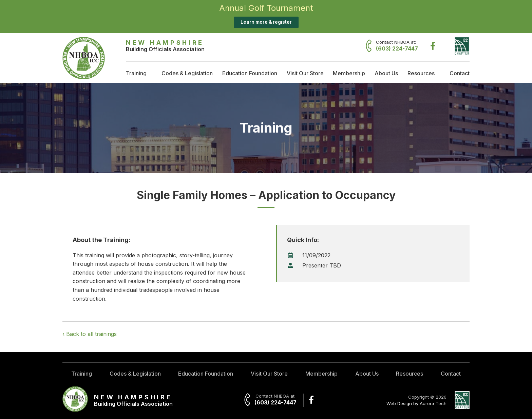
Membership (349, 73)
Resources (421, 73)
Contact (460, 73)
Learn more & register (266, 22)
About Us (386, 73)
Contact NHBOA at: (397, 46)
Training (136, 73)
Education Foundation (250, 73)
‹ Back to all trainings (90, 334)
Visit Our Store (305, 73)
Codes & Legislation (187, 73)
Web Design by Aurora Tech (416, 403)
